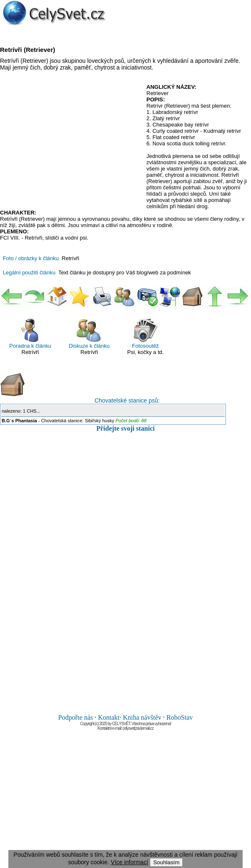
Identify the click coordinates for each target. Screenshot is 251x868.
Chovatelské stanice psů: (80, 388)
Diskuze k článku (89, 333)
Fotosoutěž (146, 333)
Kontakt (109, 717)
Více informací (129, 862)
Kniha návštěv (142, 717)
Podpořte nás (76, 717)
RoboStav (180, 717)
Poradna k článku (30, 333)
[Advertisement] (70, 145)
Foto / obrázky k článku (31, 258)
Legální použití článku (29, 273)
